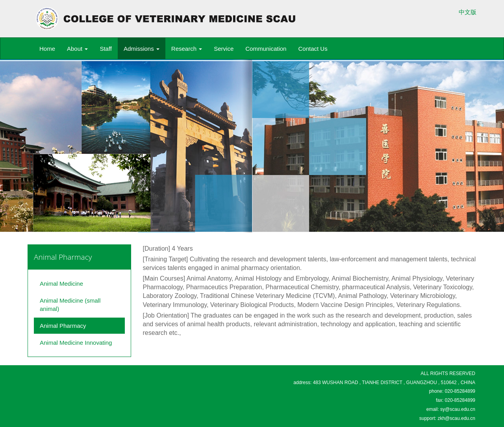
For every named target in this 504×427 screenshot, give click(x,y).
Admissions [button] (142, 49)
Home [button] (47, 49)
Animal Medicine (61, 284)
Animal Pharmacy (63, 326)
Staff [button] (106, 49)
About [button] (77, 49)
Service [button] (224, 49)
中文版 (468, 12)
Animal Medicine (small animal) (70, 305)
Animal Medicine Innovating (76, 343)
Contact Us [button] (313, 49)
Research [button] (187, 49)
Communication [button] (266, 49)
